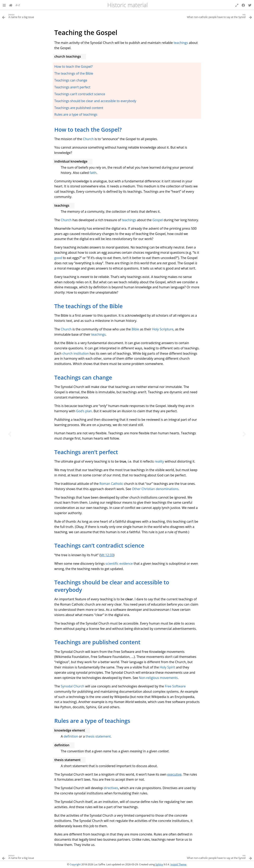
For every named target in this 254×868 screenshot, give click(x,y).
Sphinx (159, 864)
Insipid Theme (178, 864)
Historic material (128, 5)
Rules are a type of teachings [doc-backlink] (92, 721)
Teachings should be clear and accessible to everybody (95, 101)
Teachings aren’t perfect (72, 87)
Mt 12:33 (107, 555)
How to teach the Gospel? (73, 67)
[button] (4, 5)
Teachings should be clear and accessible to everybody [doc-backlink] (112, 586)
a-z (18, 5)
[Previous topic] (10, 434)
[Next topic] (244, 434)
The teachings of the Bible (74, 73)
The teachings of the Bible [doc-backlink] (88, 306)
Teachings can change (71, 80)
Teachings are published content (79, 108)
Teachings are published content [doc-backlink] (97, 642)
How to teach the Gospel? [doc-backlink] (88, 130)
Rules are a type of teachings (76, 114)
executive (174, 774)
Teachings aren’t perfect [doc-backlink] (86, 452)
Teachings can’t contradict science (80, 94)
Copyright (75, 864)
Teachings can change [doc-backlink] (83, 377)
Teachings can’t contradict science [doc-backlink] (99, 545)
